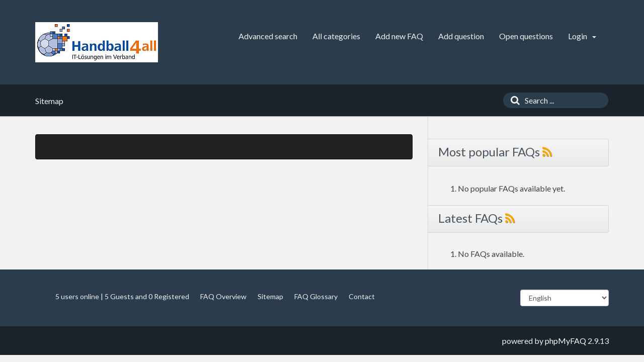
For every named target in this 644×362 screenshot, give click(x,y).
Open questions (526, 36)
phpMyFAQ (566, 341)
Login (582, 36)
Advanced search (268, 36)
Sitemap (270, 296)
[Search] (513, 100)
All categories (336, 36)
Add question (461, 36)
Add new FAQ (399, 36)
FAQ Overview (223, 296)
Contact (362, 296)
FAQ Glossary (316, 296)
